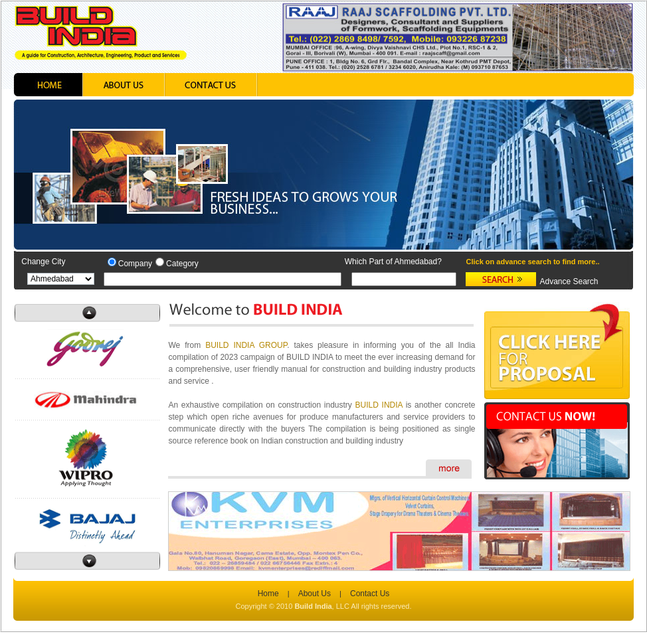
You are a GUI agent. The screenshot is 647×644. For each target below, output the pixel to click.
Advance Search (569, 282)
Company (135, 264)
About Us (315, 594)
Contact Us (370, 594)
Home (268, 594)
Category (182, 264)
